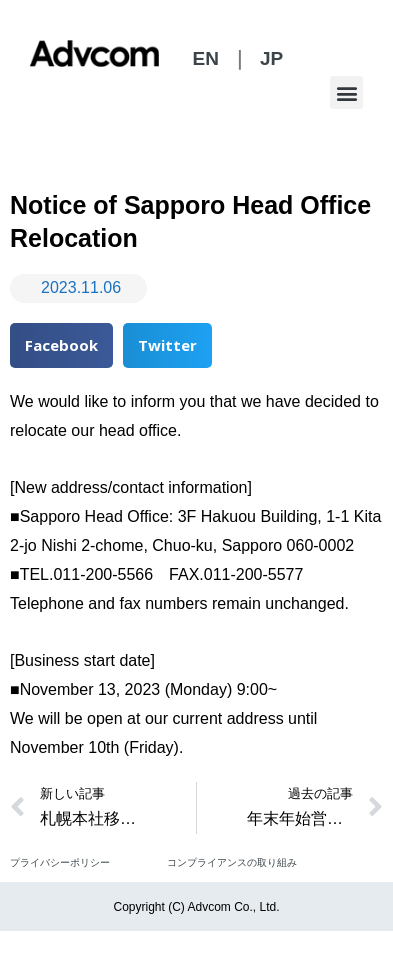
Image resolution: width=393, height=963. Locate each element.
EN (205, 58)
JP (271, 58)
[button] (346, 92)
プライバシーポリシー (60, 862)
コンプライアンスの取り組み (232, 862)
